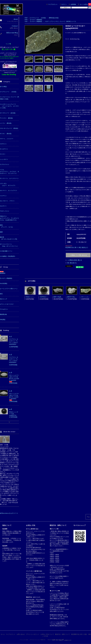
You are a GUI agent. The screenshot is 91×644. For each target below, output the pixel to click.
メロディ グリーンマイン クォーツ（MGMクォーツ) (60, 21)
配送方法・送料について (62, 634)
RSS (90, 634)
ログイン (64, 4)
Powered (59, 640)
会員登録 (73, 4)
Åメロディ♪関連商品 (36, 20)
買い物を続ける (72, 263)
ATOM (46, 636)
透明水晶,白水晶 (54, 18)
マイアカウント (53, 4)
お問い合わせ (21, 634)
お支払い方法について (47, 634)
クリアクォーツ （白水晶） (38, 18)
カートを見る (85, 4)
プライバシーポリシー (33, 634)
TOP (26, 18)
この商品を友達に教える (75, 260)
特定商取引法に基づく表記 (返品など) (77, 247)
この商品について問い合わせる (78, 255)
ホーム (3, 634)
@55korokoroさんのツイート (9, 513)
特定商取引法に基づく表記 (79, 634)
